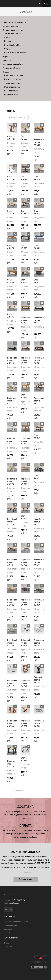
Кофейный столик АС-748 (25, 643)
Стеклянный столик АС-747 (40, 643)
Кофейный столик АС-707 (25, 320)
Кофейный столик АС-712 (39, 522)
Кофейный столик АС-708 (25, 361)
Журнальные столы (13, 87)
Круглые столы (11, 95)
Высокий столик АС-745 (38, 680)
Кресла (7, 41)
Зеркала (7, 57)
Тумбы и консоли (12, 83)
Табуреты (8, 947)
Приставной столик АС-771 (13, 401)
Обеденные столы (12, 79)
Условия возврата (11, 925)
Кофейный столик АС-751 (25, 683)
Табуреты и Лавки (12, 33)
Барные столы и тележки (14, 22)
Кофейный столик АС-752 (25, 724)
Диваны (8, 37)
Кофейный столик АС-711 (39, 562)
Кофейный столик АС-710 (12, 361)
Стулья (7, 49)
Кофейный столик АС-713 (39, 320)
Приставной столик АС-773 (39, 401)
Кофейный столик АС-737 (39, 603)
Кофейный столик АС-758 (12, 603)
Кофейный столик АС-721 (12, 562)
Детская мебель (10, 26)
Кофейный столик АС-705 (25, 603)
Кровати (7, 60)
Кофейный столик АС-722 (39, 142)
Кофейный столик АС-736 (25, 562)
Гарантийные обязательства (16, 922)
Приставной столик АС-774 (13, 482)
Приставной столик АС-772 (26, 441)
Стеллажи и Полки (11, 68)
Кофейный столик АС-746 (12, 724)
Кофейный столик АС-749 (12, 683)
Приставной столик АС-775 (13, 441)
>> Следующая (18, 790)
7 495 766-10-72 (18, 900)
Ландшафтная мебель (13, 64)
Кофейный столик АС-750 (39, 724)
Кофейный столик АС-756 (12, 643)
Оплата (7, 933)
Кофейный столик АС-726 (25, 482)
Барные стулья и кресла (15, 53)
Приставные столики (14, 75)
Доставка (8, 929)
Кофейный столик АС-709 (39, 361)
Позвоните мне (25, 879)
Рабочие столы (11, 91)
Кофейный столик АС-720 (12, 522)
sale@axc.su (14, 903)
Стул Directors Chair (13, 45)
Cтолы (6, 943)
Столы (6, 72)
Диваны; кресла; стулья (14, 30)
